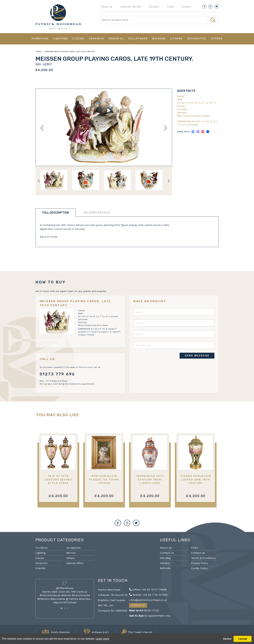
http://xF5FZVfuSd (65, 602)
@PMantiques (65, 588)
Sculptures (138, 38)
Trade (170, 7)
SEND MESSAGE (197, 355)
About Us (107, 7)
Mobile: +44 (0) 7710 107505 (148, 595)
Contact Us (167, 553)
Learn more (102, 639)
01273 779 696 (57, 374)
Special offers (75, 563)
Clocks (78, 38)
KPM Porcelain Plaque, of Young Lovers (104, 479)
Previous (43, 128)
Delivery (165, 563)
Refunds (165, 568)
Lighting (60, 38)
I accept (243, 639)
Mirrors (159, 38)
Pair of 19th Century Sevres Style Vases (58, 479)
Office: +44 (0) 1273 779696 (148, 590)
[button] (61, 608)
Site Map (165, 558)
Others (176, 38)
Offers (217, 38)
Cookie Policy (199, 568)
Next (164, 128)
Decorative (197, 38)
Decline (227, 639)
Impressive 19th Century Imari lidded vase (150, 479)
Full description (56, 213)
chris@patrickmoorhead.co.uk (148, 600)
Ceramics (96, 38)
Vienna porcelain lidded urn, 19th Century (196, 479)
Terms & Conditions (203, 558)
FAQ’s (194, 548)
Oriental (116, 38)
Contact (186, 7)
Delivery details (96, 213)
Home (38, 52)
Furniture (40, 38)
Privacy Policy (200, 563)
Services (154, 7)
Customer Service (131, 7)
